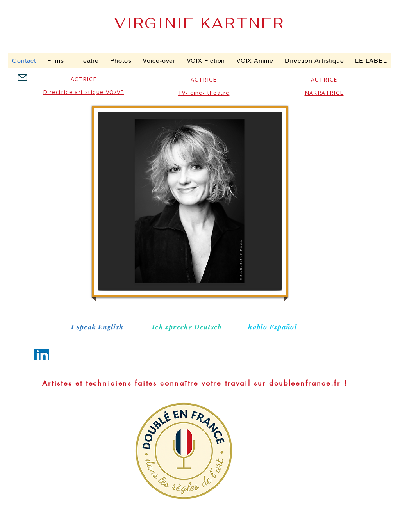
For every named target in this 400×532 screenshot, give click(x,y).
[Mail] (22, 77)
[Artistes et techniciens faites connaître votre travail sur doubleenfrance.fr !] (195, 383)
